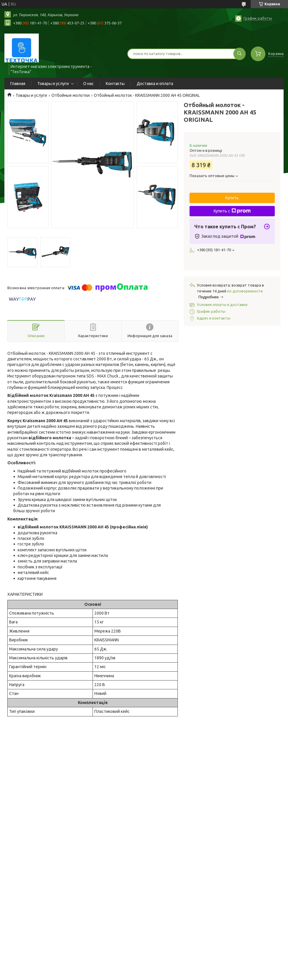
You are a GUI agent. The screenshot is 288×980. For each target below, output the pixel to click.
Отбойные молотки (71, 95)
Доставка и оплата (155, 84)
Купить (232, 198)
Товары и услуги (53, 84)
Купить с (232, 211)
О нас (88, 84)
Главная (18, 84)
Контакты (115, 84)
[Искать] (240, 54)
